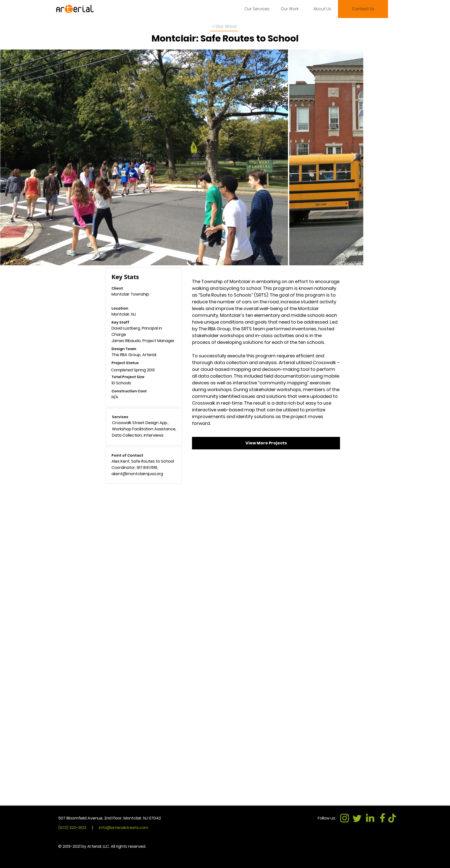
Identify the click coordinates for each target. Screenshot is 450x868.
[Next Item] (354, 157)
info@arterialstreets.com (124, 828)
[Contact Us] (363, 9)
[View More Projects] (266, 443)
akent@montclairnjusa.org (137, 474)
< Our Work (224, 26)
